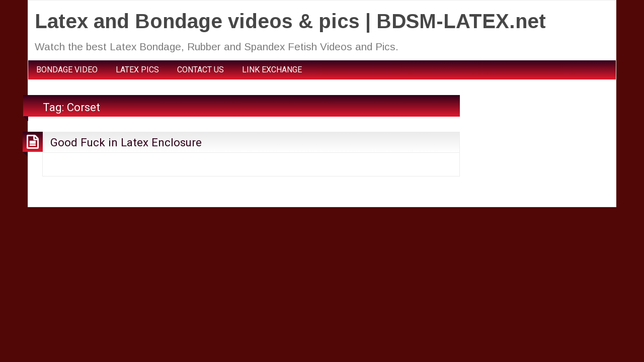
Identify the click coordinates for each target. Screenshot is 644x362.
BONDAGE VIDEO (67, 70)
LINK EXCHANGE (272, 70)
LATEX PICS (137, 70)
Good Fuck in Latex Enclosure (126, 142)
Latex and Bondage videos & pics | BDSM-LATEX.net (290, 21)
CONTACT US (200, 70)
